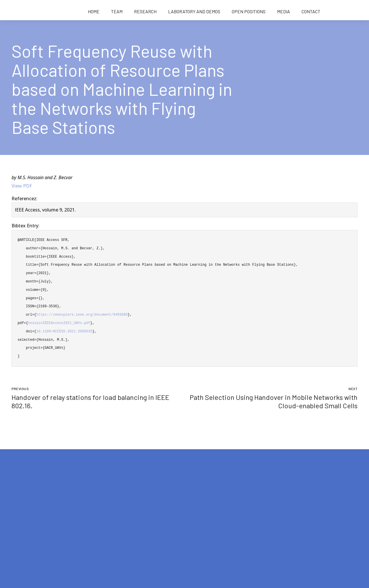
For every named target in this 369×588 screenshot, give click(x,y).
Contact (311, 11)
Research (145, 11)
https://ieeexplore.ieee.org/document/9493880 (82, 315)
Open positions (249, 11)
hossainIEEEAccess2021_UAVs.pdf (59, 323)
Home (94, 11)
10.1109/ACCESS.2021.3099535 (64, 331)
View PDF (22, 186)
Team (117, 11)
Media (284, 11)
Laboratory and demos (194, 11)
